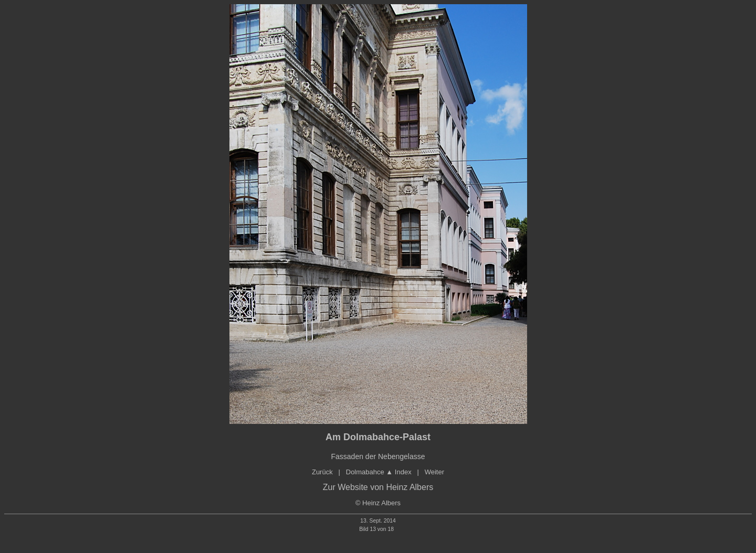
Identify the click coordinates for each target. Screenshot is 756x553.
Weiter (434, 472)
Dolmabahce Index (379, 472)
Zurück (322, 472)
